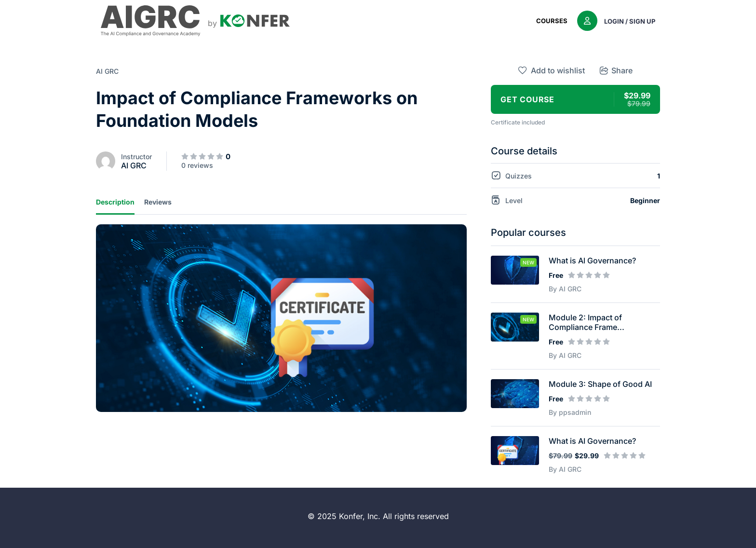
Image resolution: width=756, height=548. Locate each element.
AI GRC (107, 71)
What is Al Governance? (592, 260)
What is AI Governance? (592, 441)
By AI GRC (565, 289)
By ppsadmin (570, 412)
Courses (552, 21)
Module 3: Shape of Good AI (600, 384)
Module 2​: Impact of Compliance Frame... (587, 322)
